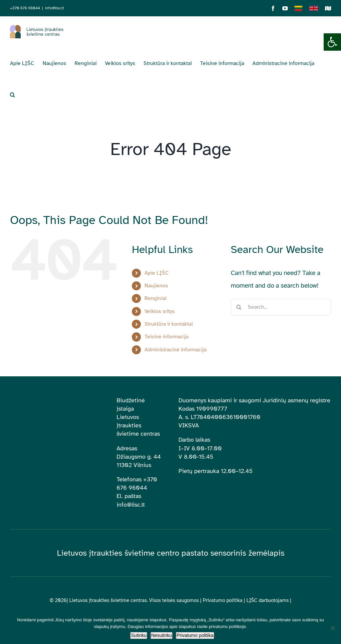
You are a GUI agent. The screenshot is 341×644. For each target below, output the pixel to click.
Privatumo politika (223, 600)
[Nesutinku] (333, 628)
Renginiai (156, 298)
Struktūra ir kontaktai (169, 324)
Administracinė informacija (175, 350)
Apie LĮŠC (157, 273)
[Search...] (281, 307)
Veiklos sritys (160, 311)
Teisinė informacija (167, 337)
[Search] (239, 307)
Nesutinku (162, 635)
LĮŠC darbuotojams (268, 600)
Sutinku (139, 635)
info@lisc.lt (54, 8)
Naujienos (156, 286)
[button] (332, 42)
